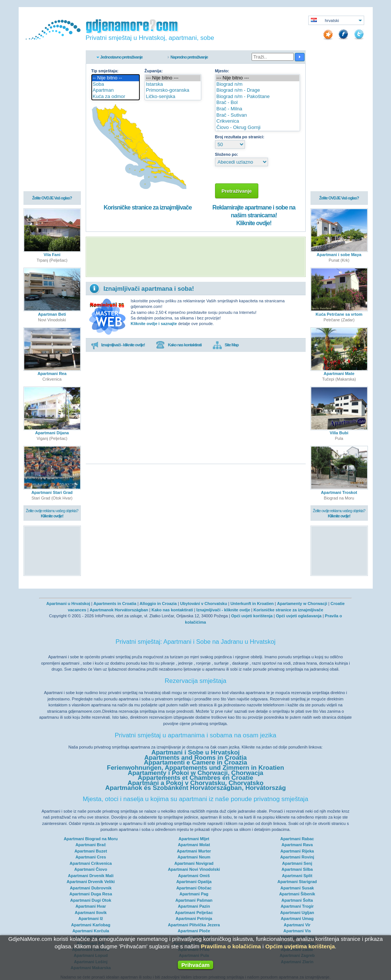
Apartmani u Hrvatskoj (68, 604)
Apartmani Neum (194, 857)
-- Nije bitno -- (116, 78)
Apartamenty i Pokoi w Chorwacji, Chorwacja (196, 773)
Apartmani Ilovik (91, 913)
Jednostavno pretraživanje (122, 57)
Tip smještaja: (105, 71)
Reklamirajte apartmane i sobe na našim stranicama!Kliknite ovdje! (254, 215)
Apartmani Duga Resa (91, 894)
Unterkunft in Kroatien (252, 604)
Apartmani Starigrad (297, 882)
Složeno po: (227, 154)
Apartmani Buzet (91, 851)
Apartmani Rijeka (297, 851)
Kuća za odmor (116, 97)
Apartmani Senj (297, 863)
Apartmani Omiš (194, 876)
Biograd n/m (258, 84)
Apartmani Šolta (297, 900)
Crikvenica (258, 121)
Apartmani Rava (297, 845)
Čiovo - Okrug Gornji (258, 128)
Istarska (173, 84)
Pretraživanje (237, 191)
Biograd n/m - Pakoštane (258, 97)
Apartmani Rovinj (297, 857)
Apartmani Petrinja (194, 918)
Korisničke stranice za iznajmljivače (148, 207)
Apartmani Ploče (194, 931)
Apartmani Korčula (91, 931)
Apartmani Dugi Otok (91, 900)
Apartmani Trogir (297, 906)
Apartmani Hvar (91, 906)
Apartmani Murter (194, 851)
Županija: (154, 71)
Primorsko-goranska (173, 90)
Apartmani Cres (91, 857)
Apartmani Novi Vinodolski (194, 869)
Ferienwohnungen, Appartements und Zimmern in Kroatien (195, 768)
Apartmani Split (297, 876)
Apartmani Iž (91, 918)
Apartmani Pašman (194, 900)
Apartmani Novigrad (194, 863)
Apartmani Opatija (194, 882)
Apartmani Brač (91, 845)
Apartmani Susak (297, 888)
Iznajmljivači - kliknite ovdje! (118, 345)
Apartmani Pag (194, 894)
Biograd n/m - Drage (258, 90)
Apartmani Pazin (194, 906)
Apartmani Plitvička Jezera (194, 925)
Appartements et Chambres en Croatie (196, 778)
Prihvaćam (196, 965)
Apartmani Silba (297, 869)
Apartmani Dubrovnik (91, 888)
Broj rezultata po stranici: (240, 137)
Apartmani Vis (297, 931)
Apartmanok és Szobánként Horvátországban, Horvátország (195, 788)
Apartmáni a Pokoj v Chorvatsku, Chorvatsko (195, 783)
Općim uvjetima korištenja (300, 946)
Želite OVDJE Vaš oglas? (52, 198)
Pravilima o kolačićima (231, 946)
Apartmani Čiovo (91, 869)
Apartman (116, 90)
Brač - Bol (258, 103)
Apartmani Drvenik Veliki (91, 882)
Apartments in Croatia (115, 604)
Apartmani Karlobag (91, 925)
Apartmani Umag (297, 918)
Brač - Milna (258, 109)
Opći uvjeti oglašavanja (299, 616)
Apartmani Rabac (297, 839)
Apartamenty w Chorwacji (302, 604)
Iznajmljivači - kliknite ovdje (223, 610)
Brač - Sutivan (258, 115)
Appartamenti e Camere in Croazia (195, 762)
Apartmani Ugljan (297, 913)
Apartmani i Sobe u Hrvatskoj (195, 752)
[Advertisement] (196, 257)
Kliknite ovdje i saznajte (154, 324)
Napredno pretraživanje (189, 57)
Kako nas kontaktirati (179, 345)
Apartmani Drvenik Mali (91, 876)
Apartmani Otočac (194, 888)
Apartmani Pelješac (194, 913)
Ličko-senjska (173, 97)
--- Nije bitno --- (173, 78)
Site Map (226, 345)
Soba (116, 84)
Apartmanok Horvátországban (119, 610)
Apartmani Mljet (194, 839)
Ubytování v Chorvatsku (204, 604)
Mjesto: (222, 71)
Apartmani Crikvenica (91, 863)
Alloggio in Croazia (158, 604)
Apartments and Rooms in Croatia (195, 758)
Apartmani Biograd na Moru (91, 839)
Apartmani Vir (297, 925)
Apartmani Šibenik (297, 894)
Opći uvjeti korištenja (252, 616)
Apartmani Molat (194, 845)
